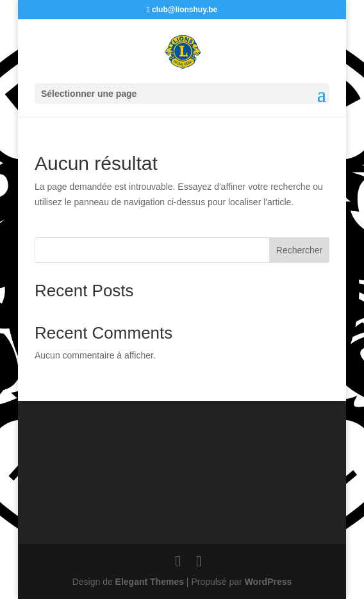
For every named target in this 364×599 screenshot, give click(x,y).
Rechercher (299, 250)
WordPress (269, 582)
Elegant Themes (150, 582)
